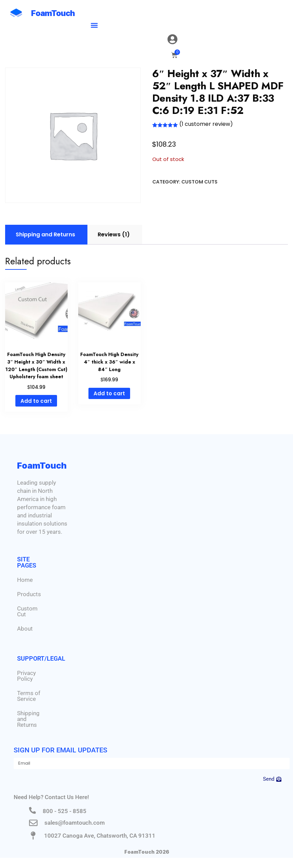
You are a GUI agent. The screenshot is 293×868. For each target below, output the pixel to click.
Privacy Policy (26, 676)
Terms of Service (29, 696)
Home (25, 580)
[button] (94, 25)
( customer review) (206, 124)
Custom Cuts (199, 182)
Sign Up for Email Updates (60, 750)
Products (29, 594)
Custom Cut (27, 611)
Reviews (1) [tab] (114, 234)
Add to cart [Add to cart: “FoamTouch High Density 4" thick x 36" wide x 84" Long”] (109, 393)
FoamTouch (53, 13)
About (25, 629)
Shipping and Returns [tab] (45, 234)
